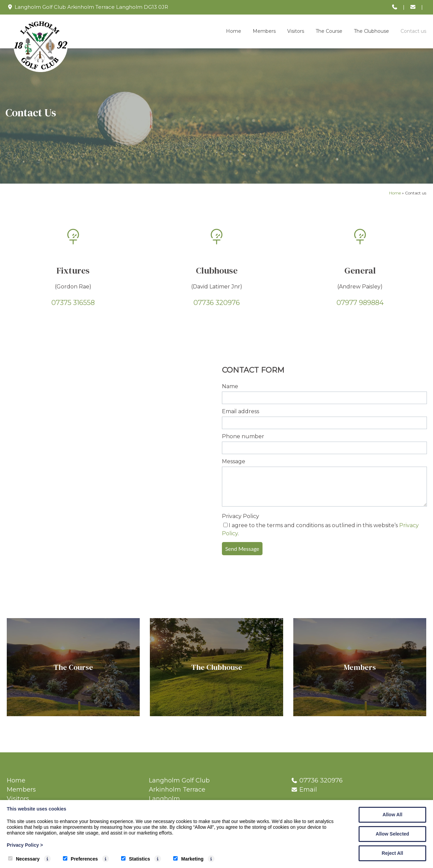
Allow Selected (393, 834)
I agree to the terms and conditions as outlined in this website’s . (320, 529)
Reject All (392, 853)
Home (234, 31)
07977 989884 (360, 303)
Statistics (135, 859)
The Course (329, 31)
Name (230, 386)
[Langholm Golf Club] (41, 70)
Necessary (24, 859)
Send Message (242, 549)
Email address (241, 411)
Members (264, 31)
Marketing (188, 859)
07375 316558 (73, 303)
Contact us (413, 31)
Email (308, 790)
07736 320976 (217, 303)
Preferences (80, 859)
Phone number (243, 436)
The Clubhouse (371, 31)
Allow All (393, 815)
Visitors (296, 31)
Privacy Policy (241, 516)
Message (234, 461)
